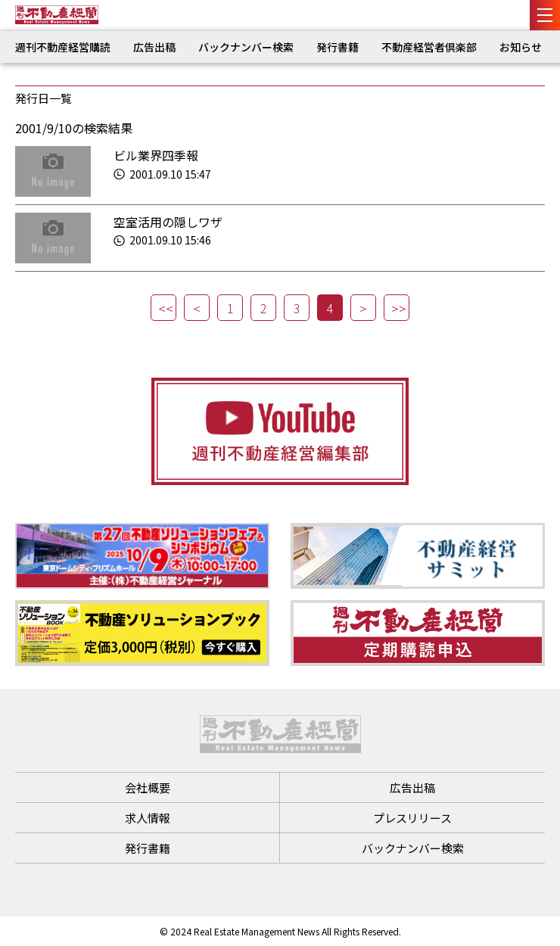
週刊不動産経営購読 (63, 47)
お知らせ (521, 47)
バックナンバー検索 (246, 47)
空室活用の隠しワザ (168, 222)
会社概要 (148, 787)
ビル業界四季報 (156, 155)
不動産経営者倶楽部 (429, 47)
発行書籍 (338, 47)
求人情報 (148, 818)
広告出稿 (154, 47)
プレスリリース (412, 818)
